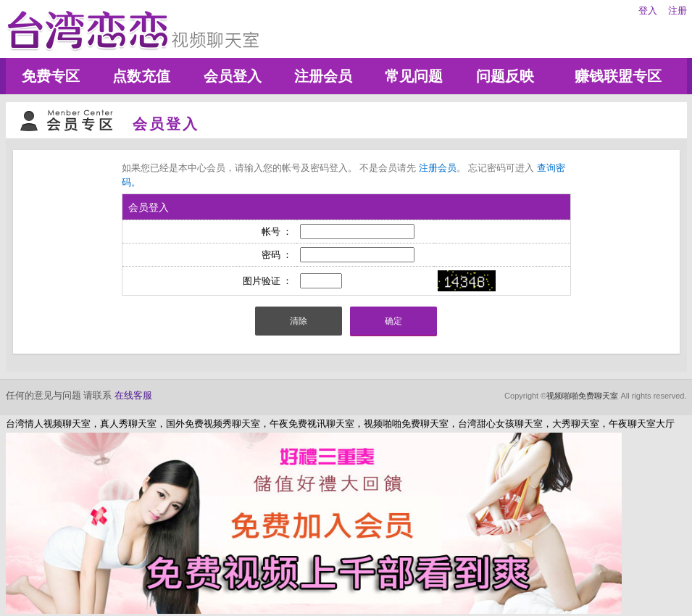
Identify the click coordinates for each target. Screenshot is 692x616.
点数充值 (141, 76)
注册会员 (323, 76)
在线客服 (133, 395)
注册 (678, 11)
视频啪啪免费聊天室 (582, 396)
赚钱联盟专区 (618, 76)
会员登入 (233, 76)
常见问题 (414, 76)
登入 (648, 11)
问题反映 (505, 76)
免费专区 (51, 76)
